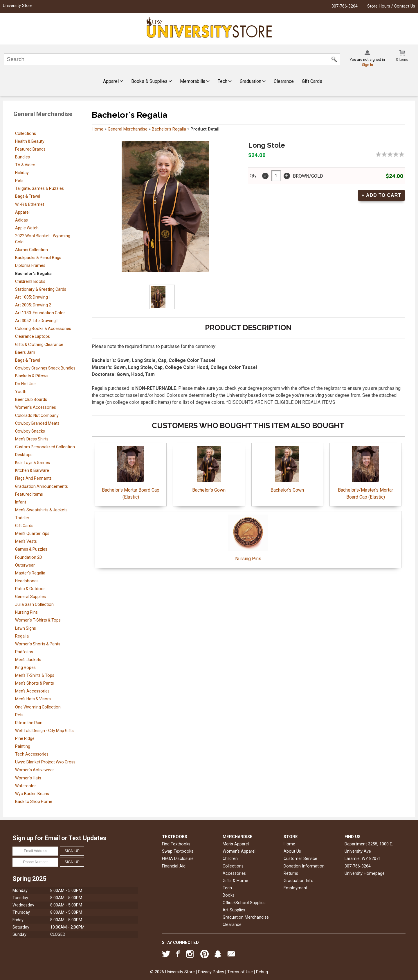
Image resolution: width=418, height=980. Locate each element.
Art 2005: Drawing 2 (33, 305)
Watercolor (26, 786)
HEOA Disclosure (178, 859)
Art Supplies (234, 910)
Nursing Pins (26, 612)
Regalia (22, 636)
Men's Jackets (28, 660)
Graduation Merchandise (246, 917)
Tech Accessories (32, 754)
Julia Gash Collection (34, 604)
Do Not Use (25, 384)
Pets (19, 181)
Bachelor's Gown (209, 469)
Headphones (27, 581)
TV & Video (25, 165)
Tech (225, 81)
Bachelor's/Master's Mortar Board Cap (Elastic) (365, 473)
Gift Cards (312, 81)
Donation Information (304, 866)
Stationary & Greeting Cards (41, 289)
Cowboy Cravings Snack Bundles (45, 368)
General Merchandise (128, 129)
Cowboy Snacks (30, 431)
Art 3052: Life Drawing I (36, 321)
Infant (21, 502)
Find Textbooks (176, 844)
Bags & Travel (28, 196)
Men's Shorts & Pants (35, 683)
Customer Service (300, 859)
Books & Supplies (152, 81)
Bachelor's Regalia (33, 274)
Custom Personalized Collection (45, 447)
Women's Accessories (36, 407)
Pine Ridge (25, 738)
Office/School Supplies (244, 903)
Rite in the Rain (29, 723)
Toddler (22, 518)
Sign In (367, 65)
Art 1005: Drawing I (32, 297)
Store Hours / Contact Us (391, 6)
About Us (292, 851)
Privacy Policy (211, 972)
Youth (21, 392)
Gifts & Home (235, 881)
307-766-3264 (345, 6)
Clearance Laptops (33, 336)
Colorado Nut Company (37, 415)
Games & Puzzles (31, 549)
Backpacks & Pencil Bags (38, 258)
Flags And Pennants (33, 478)
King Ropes (25, 667)
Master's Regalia (30, 573)
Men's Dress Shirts (32, 439)
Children (230, 859)
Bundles (22, 157)
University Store (18, 6)
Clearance (284, 81)
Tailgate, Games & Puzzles (39, 188)
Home (98, 129)
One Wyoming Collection (38, 707)
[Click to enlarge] (162, 297)
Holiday (22, 173)
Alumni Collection (31, 250)
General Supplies (30, 597)
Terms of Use (240, 972)
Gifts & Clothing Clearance (39, 344)
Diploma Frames (30, 265)
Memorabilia (195, 81)
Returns (291, 873)
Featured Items (29, 494)
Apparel (113, 81)
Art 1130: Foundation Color (40, 313)
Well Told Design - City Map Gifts (44, 731)
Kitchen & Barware (32, 470)
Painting (23, 746)
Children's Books (30, 281)
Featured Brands (30, 149)
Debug (262, 972)
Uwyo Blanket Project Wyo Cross (45, 762)
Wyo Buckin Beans (32, 794)
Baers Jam (25, 352)
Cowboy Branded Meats (37, 423)
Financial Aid (174, 866)
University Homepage (365, 873)
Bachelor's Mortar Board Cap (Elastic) (131, 473)
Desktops (24, 455)
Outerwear (25, 565)
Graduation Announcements (42, 486)
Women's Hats (28, 778)
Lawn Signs (26, 628)
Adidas (21, 220)
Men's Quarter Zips (32, 533)
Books (229, 895)
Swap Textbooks (178, 851)
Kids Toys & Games (33, 463)
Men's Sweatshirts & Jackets (41, 510)
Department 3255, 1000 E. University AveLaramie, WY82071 (369, 851)
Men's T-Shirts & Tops (35, 675)
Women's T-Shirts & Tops (38, 620)
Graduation (253, 81)
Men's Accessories (32, 691)
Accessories (234, 873)
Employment (296, 888)
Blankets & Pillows (32, 376)
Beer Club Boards (31, 399)
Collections (26, 133)
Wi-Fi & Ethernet (30, 204)
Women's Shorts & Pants (38, 644)
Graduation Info (299, 881)
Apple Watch (27, 228)
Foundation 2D (29, 557)
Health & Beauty (30, 141)
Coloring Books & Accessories (43, 329)
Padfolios (24, 652)
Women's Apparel (239, 851)
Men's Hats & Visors (33, 699)
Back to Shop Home (34, 802)
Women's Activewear (35, 770)
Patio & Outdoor (30, 589)
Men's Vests (26, 541)
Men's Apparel (236, 844)
